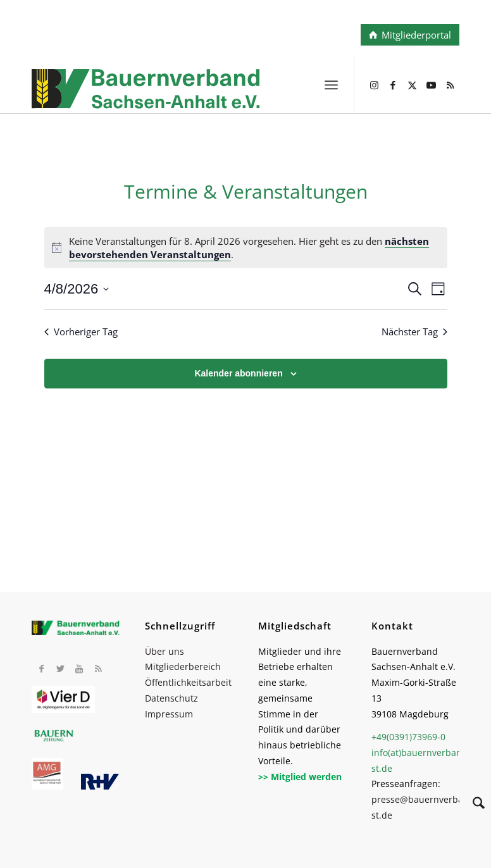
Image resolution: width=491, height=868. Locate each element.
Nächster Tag (414, 332)
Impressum (169, 714)
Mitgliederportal (416, 35)
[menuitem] (331, 85)
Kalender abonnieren (238, 373)
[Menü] (331, 85)
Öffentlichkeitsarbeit (188, 682)
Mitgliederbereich (183, 666)
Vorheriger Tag (81, 332)
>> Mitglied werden (300, 777)
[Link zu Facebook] (393, 85)
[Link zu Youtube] (431, 85)
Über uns (165, 651)
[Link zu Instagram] (374, 85)
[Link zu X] (412, 85)
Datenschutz (171, 698)
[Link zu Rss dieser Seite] (450, 85)
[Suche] (472, 805)
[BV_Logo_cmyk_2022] (203, 97)
